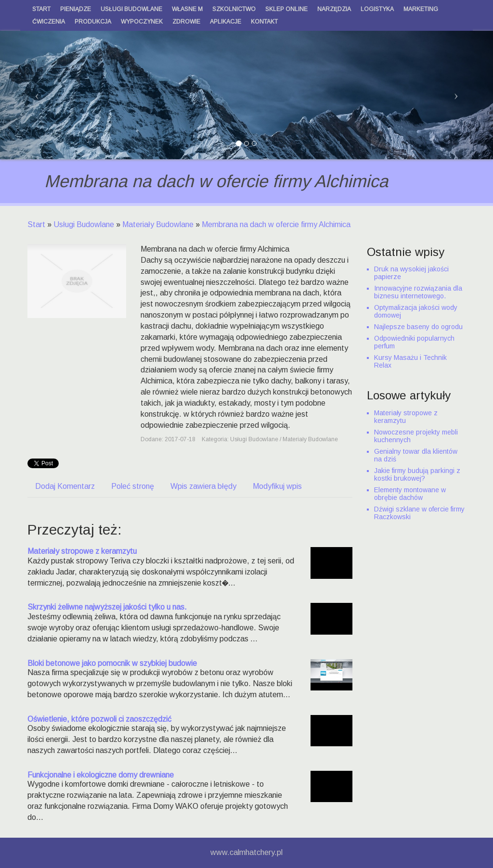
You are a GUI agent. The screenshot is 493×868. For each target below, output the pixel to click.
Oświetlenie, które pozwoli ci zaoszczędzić (99, 719)
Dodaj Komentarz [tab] (65, 486)
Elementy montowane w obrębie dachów (410, 494)
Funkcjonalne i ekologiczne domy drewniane (101, 775)
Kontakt (264, 22)
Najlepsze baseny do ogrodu (418, 327)
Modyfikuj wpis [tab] (277, 486)
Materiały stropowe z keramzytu (82, 551)
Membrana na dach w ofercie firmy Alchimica (276, 224)
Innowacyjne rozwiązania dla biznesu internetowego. (418, 292)
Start (36, 224)
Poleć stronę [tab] (133, 486)
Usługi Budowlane (84, 224)
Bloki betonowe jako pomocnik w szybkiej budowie (112, 663)
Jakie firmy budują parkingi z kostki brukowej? (417, 474)
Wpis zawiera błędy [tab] (203, 486)
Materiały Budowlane (158, 224)
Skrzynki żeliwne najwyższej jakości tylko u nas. (107, 607)
